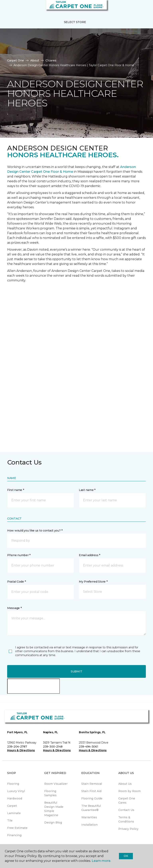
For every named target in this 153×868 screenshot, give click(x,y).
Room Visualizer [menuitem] (56, 784)
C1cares (51, 60)
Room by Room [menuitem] (129, 791)
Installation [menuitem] (89, 825)
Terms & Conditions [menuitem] (126, 819)
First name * (16, 490)
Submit (76, 671)
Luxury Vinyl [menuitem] (16, 791)
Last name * (87, 490)
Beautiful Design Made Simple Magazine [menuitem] (54, 809)
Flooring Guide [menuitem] (92, 798)
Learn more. (101, 861)
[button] (138, 8)
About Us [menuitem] (125, 784)
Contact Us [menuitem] (126, 810)
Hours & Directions (21, 750)
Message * (14, 608)
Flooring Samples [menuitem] (50, 793)
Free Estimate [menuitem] (17, 828)
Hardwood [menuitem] (15, 798)
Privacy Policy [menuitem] (128, 829)
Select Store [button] (75, 22)
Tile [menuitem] (10, 820)
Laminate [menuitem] (14, 813)
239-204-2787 (17, 747)
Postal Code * (16, 582)
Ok (126, 856)
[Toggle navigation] (6, 8)
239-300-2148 (53, 747)
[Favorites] (143, 8)
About (35, 60)
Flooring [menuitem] (13, 784)
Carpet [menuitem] (12, 806)
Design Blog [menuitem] (53, 822)
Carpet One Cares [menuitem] (127, 801)
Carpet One (16, 60)
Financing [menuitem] (14, 835)
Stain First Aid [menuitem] (91, 791)
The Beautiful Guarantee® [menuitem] (91, 808)
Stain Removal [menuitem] (92, 784)
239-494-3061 (89, 747)
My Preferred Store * (93, 582)
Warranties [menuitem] (89, 817)
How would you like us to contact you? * (35, 530)
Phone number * (19, 555)
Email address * (90, 555)
